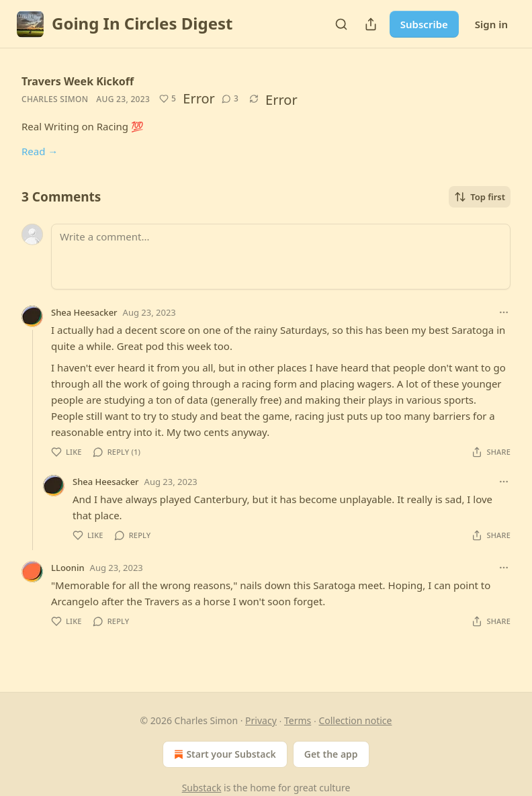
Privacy (261, 720)
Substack (202, 788)
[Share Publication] (371, 24)
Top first (480, 197)
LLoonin (68, 568)
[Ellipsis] (504, 312)
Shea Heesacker (84, 312)
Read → (40, 151)
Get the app (331, 754)
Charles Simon (55, 99)
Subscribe (424, 24)
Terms (298, 720)
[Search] (341, 24)
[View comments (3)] (230, 99)
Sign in (491, 24)
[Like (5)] (168, 99)
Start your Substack (223, 754)
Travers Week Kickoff (78, 81)
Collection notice (355, 720)
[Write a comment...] (281, 257)
